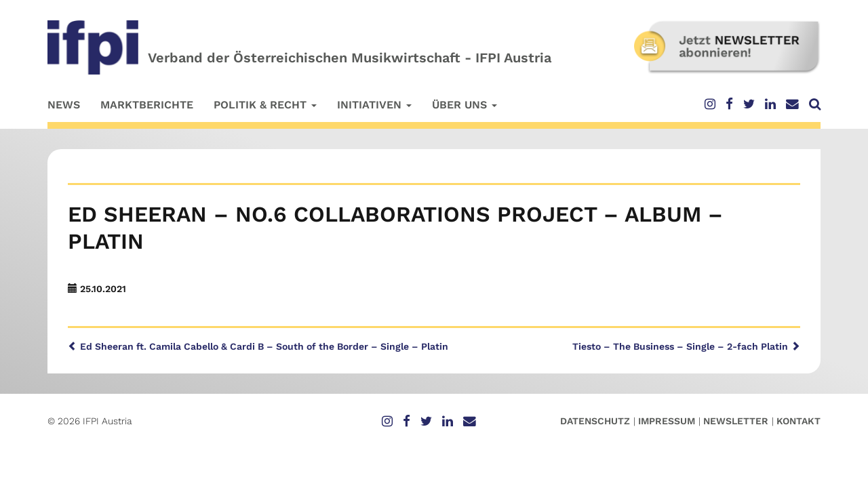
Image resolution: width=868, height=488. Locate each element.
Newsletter (736, 421)
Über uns (465, 105)
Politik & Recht (265, 105)
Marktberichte (147, 105)
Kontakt (798, 421)
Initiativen (374, 105)
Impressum (667, 421)
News (64, 105)
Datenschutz (595, 421)
